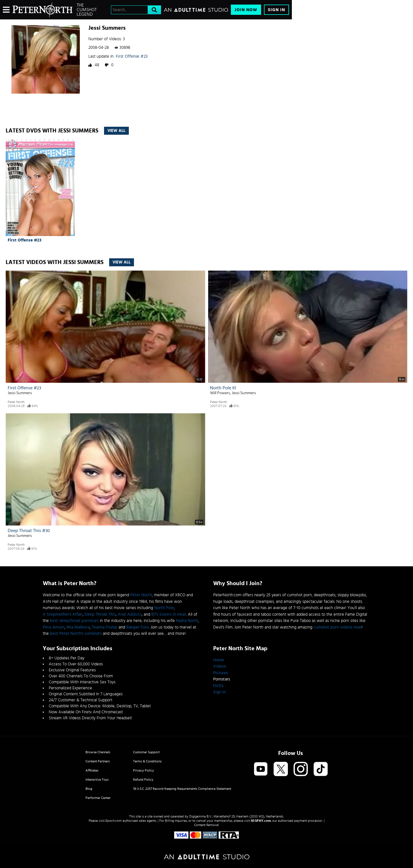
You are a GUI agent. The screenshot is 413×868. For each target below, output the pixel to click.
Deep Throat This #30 (29, 531)
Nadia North (187, 621)
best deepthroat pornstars (74, 621)
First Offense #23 (132, 56)
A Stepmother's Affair (63, 614)
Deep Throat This (100, 614)
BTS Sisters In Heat (169, 614)
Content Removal (206, 825)
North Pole (164, 608)
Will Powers (220, 393)
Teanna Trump (105, 627)
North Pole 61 (223, 388)
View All (116, 131)
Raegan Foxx (138, 627)
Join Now (246, 10)
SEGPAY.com (261, 821)
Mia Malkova (78, 627)
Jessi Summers (20, 393)
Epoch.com (114, 821)
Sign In (276, 10)
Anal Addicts (130, 614)
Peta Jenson (54, 627)
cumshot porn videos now (337, 627)
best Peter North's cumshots (76, 634)
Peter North (16, 402)
